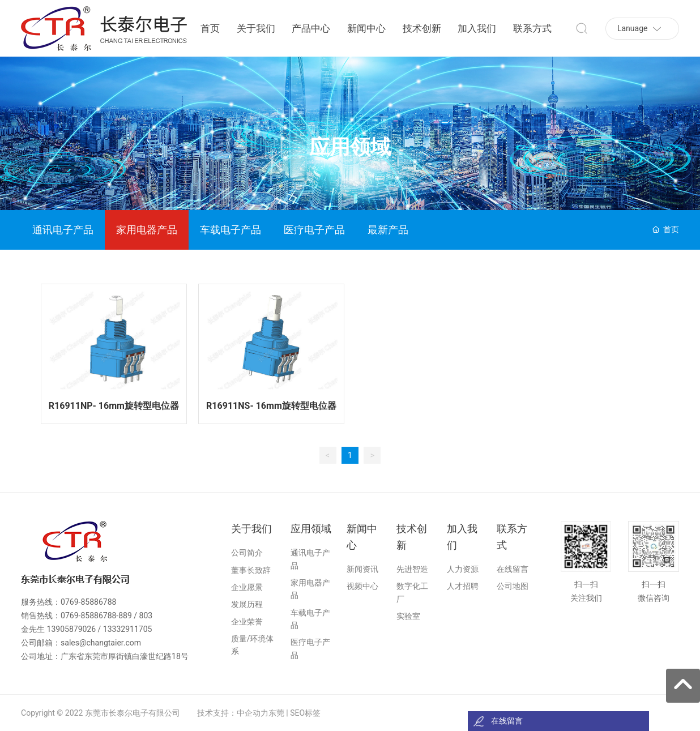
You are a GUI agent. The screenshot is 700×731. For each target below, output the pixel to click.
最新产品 (388, 230)
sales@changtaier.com (101, 643)
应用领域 (350, 148)
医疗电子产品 (314, 230)
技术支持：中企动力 (233, 713)
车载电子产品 (231, 230)
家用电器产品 (147, 230)
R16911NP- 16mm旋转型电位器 (114, 406)
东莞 (276, 713)
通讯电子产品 (63, 230)
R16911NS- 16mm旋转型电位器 (271, 406)
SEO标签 (305, 713)
